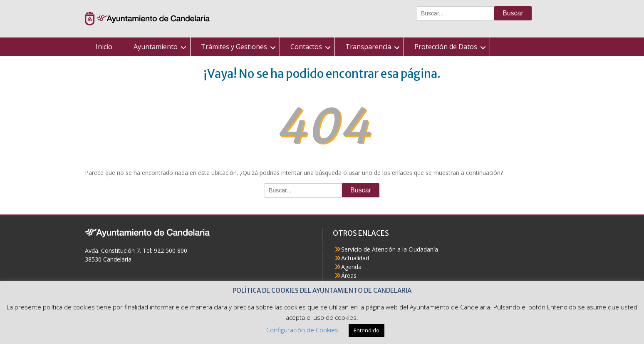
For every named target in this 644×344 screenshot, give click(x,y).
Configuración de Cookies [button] (302, 330)
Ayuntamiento (156, 47)
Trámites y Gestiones (234, 47)
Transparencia (368, 47)
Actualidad (355, 258)
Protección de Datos (446, 47)
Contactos (306, 47)
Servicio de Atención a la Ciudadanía (390, 249)
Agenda (351, 267)
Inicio (104, 47)
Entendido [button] (367, 330)
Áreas (349, 275)
